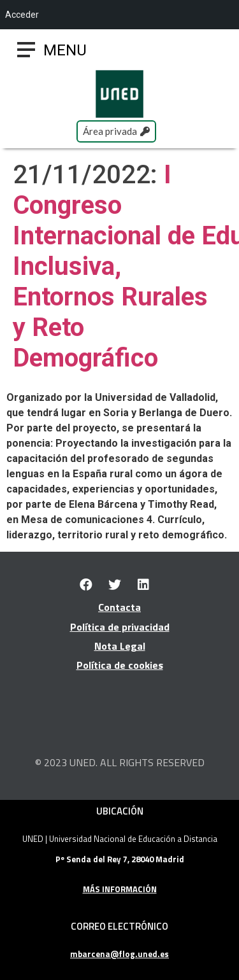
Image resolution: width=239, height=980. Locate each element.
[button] (65, 50)
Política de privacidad (120, 627)
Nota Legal (120, 646)
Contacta (119, 607)
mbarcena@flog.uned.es (119, 954)
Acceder (22, 15)
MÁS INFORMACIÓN (120, 889)
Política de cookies (120, 665)
